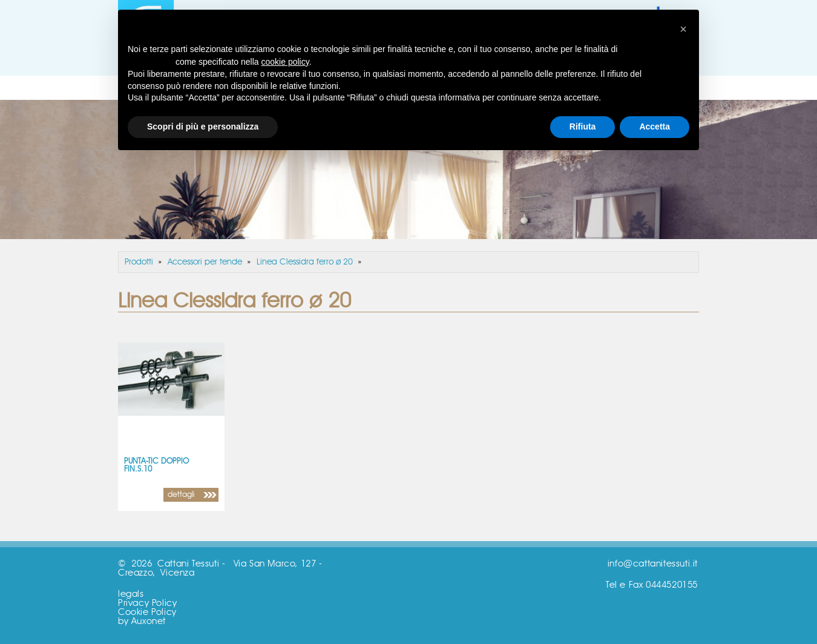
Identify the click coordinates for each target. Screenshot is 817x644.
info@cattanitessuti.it (653, 564)
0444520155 (672, 585)
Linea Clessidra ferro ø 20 (305, 262)
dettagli (181, 495)
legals (131, 594)
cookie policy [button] (285, 62)
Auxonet (149, 621)
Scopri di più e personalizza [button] (203, 126)
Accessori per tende (205, 262)
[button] (683, 29)
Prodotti (139, 262)
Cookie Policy (147, 612)
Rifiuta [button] (583, 126)
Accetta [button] (655, 126)
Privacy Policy (147, 603)
